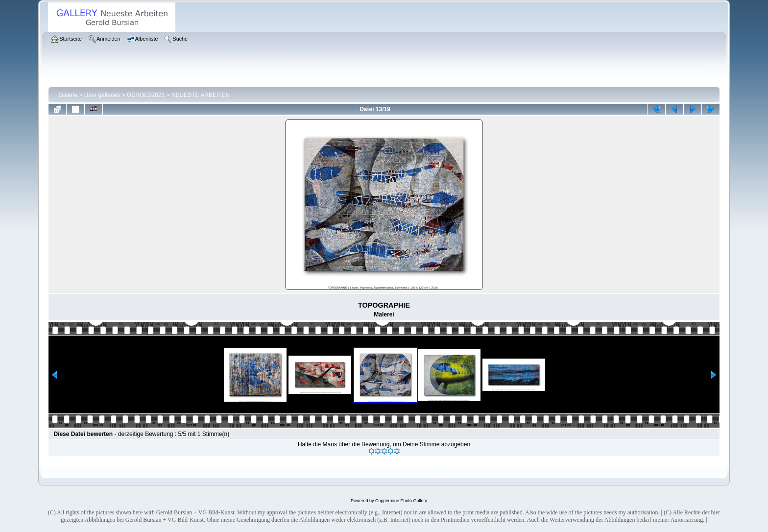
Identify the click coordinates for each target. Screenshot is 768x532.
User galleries (102, 95)
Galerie (68, 95)
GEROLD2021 (146, 95)
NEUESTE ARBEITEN (201, 95)
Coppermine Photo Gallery (401, 501)
